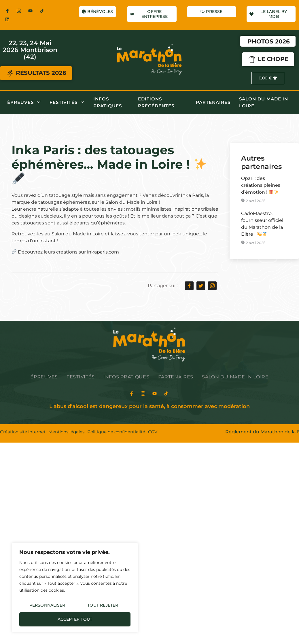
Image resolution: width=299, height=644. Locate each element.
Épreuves (24, 102)
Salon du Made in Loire (264, 102)
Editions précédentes (156, 102)
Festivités (67, 102)
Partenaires (213, 102)
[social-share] (189, 286)
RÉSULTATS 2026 (36, 73)
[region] (75, 588)
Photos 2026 (269, 41)
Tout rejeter (103, 605)
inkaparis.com (103, 252)
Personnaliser (47, 605)
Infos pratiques (108, 102)
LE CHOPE (268, 60)
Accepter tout (75, 619)
